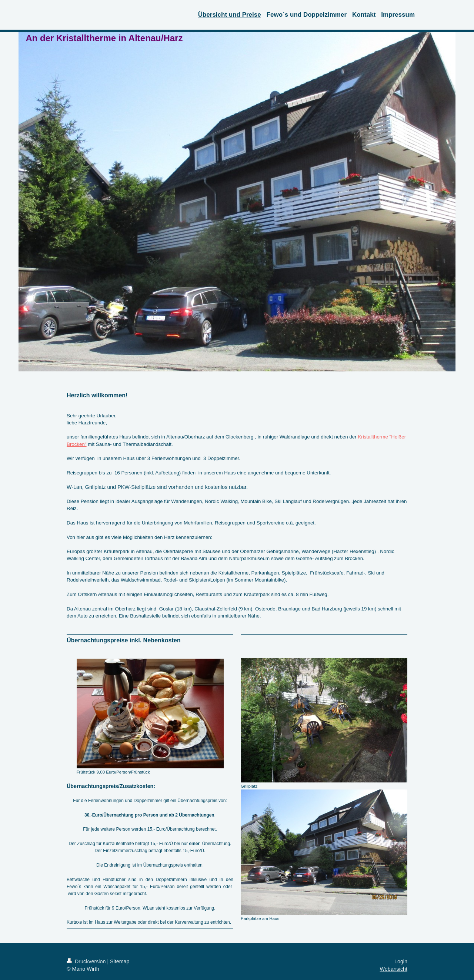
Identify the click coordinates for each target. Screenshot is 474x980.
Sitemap (120, 961)
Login (401, 961)
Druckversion (87, 961)
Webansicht (394, 969)
